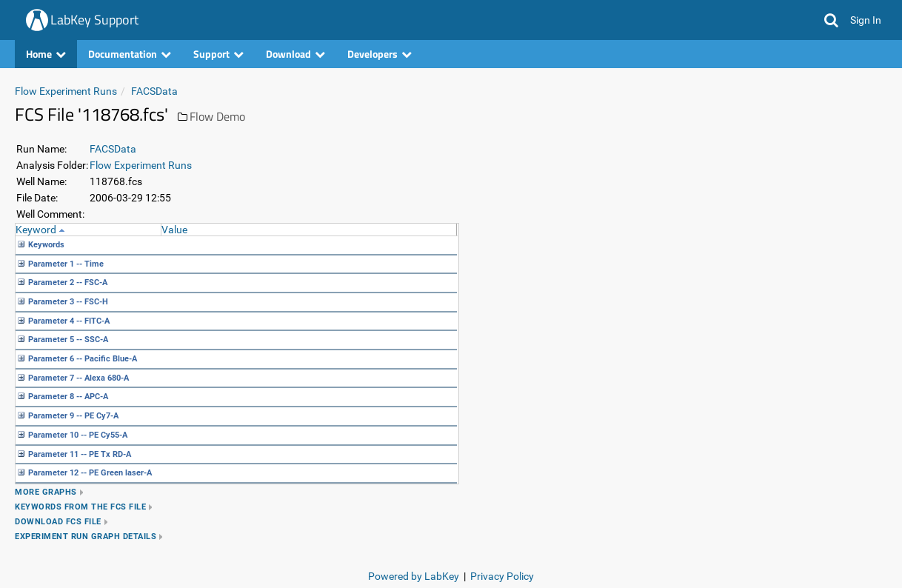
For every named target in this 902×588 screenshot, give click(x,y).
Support (218, 54)
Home (46, 54)
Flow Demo (217, 116)
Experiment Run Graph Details (86, 537)
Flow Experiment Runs (66, 91)
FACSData (154, 91)
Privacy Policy (502, 576)
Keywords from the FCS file (80, 507)
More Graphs (46, 492)
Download (295, 54)
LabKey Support (94, 20)
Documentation (130, 54)
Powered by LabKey (414, 576)
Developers (380, 54)
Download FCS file (58, 522)
